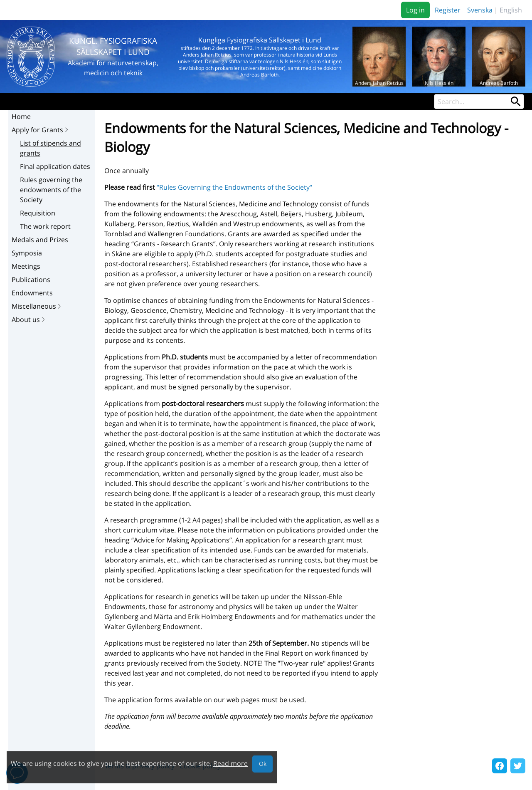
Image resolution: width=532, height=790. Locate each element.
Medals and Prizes (40, 240)
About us (29, 319)
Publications (31, 280)
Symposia (27, 253)
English (511, 10)
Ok (263, 764)
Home (21, 116)
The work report (45, 226)
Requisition (38, 213)
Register (448, 10)
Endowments (32, 293)
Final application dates (55, 166)
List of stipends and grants (50, 148)
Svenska (480, 10)
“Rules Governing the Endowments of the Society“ (234, 187)
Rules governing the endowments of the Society (51, 190)
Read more (230, 763)
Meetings (26, 266)
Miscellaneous (37, 306)
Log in (415, 10)
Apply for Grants (41, 130)
